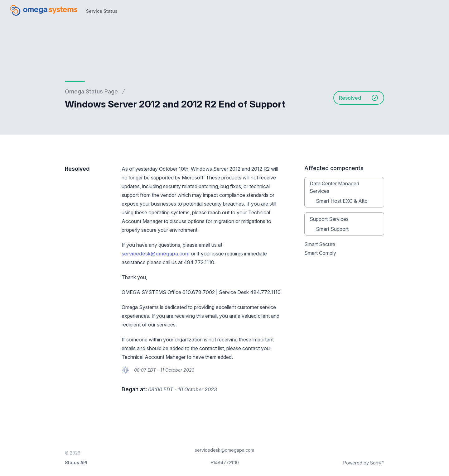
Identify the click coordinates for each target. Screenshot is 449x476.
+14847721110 (225, 462)
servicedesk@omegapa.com (156, 254)
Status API (76, 462)
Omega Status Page (91, 91)
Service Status (102, 11)
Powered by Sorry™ (364, 463)
